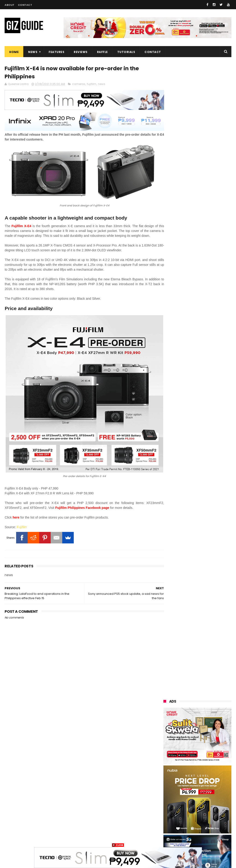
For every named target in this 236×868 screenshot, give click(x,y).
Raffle (102, 52)
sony (191, 762)
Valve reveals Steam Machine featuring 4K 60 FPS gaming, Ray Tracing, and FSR (208, 476)
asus (189, 745)
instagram (169, 822)
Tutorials (126, 52)
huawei (167, 719)
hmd (214, 830)
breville (210, 839)
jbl (191, 813)
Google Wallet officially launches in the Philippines (208, 498)
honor (165, 745)
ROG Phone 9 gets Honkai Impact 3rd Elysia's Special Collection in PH (209, 593)
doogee (200, 805)
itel (213, 796)
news (102, 85)
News (33, 52)
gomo (190, 830)
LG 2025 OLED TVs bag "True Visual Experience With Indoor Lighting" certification (207, 542)
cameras (79, 85)
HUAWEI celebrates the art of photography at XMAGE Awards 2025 (207, 638)
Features (56, 52)
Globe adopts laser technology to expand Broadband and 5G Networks (206, 616)
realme (190, 736)
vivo (164, 736)
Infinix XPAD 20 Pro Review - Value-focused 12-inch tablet (209, 519)
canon (166, 796)
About (10, 5)
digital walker (171, 805)
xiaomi (192, 728)
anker (196, 822)
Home (14, 52)
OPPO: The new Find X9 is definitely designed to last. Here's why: (197, 294)
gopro (165, 839)
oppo (165, 728)
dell (210, 813)
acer (190, 770)
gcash (166, 779)
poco (190, 779)
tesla (188, 839)
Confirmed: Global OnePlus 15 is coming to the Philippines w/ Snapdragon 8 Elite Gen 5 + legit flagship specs (197, 569)
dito (213, 770)
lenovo (166, 762)
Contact (25, 5)
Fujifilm (22, 519)
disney (166, 830)
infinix (212, 753)
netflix (190, 796)
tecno (166, 770)
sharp (191, 787)
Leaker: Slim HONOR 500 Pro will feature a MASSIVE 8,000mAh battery (209, 659)
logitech (167, 813)
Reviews (81, 52)
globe (165, 753)
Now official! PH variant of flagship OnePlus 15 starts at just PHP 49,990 (209, 452)
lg (188, 753)
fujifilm (92, 85)
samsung (197, 719)
